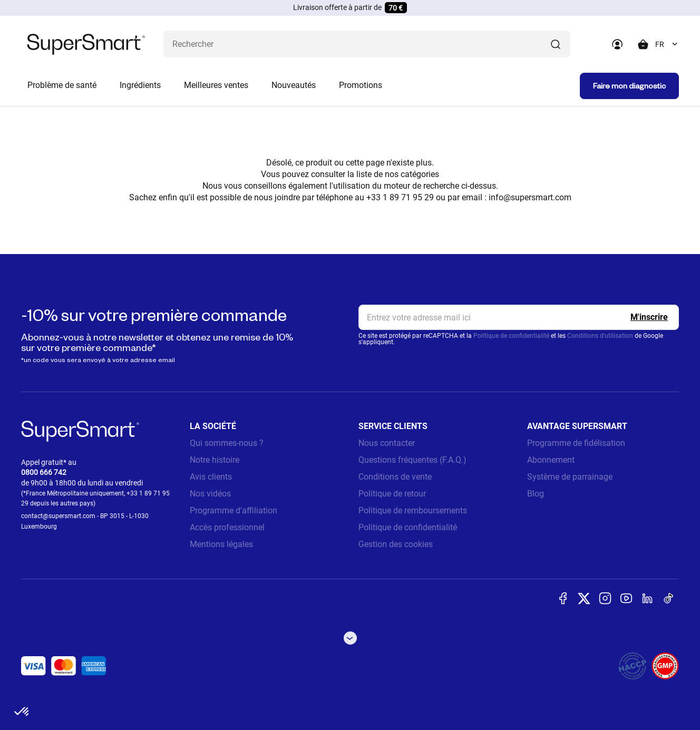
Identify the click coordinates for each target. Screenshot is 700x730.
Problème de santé (62, 85)
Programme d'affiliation (234, 510)
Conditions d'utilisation (600, 336)
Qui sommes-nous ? (227, 443)
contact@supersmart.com (58, 516)
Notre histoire (215, 460)
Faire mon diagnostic (629, 86)
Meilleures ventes (216, 85)
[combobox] (667, 44)
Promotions (361, 85)
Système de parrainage (570, 477)
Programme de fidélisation (576, 443)
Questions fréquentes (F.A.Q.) (412, 460)
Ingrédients (140, 85)
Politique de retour (392, 494)
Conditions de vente (395, 477)
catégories (420, 174)
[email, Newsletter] (519, 317)
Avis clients (211, 477)
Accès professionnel (227, 527)
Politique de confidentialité (511, 336)
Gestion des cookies (396, 544)
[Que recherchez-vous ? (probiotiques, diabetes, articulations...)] (367, 44)
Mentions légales (221, 544)
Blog (536, 494)
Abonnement (551, 460)
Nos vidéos (210, 494)
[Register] (649, 317)
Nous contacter (387, 443)
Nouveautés (294, 85)
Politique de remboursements (413, 510)
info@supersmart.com (530, 197)
